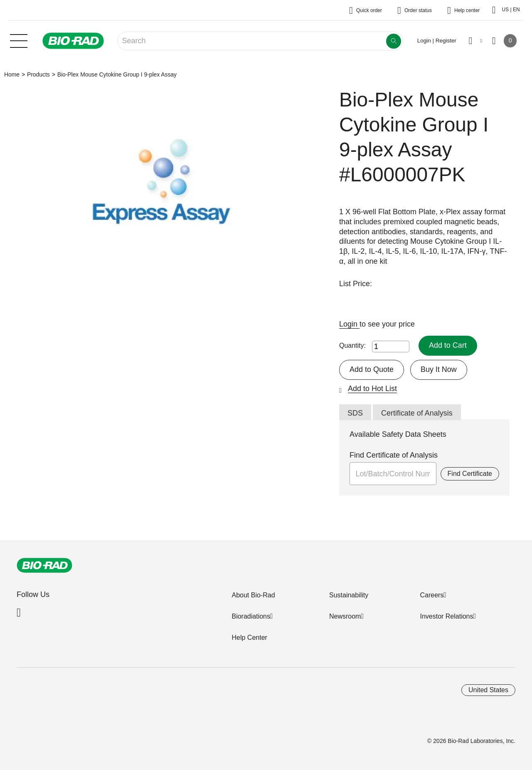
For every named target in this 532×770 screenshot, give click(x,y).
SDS (355, 413)
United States (488, 690)
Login (349, 324)
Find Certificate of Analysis (394, 455)
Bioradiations (251, 616)
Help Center (249, 638)
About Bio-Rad (253, 595)
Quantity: (352, 345)
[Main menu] (19, 40)
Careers (432, 595)
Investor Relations (446, 616)
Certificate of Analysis (417, 413)
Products (38, 74)
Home (12, 74)
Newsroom (345, 616)
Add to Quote (372, 369)
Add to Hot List (372, 389)
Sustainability (349, 595)
